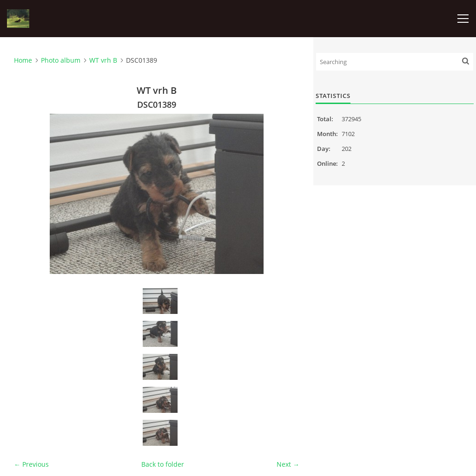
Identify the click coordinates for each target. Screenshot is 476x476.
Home (23, 60)
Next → (288, 464)
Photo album (61, 60)
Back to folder (163, 464)
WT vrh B (103, 60)
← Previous (31, 464)
